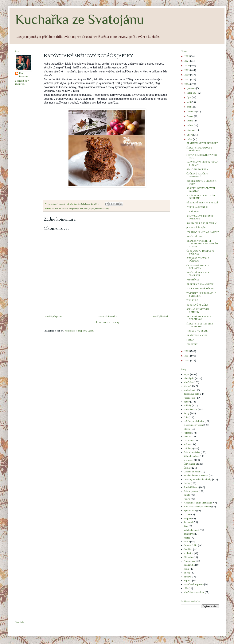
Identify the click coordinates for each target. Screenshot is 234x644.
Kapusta (188, 581)
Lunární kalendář (192, 472)
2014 (187, 356)
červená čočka (191, 546)
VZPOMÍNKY (193, 280)
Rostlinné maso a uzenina (196, 476)
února (190, 135)
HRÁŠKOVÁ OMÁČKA (197, 336)
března (191, 130)
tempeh (187, 519)
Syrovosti (188, 522)
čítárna (187, 429)
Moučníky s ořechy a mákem (197, 507)
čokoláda (188, 550)
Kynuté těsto (190, 511)
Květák (187, 538)
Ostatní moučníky (192, 452)
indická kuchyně (191, 530)
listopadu (192, 93)
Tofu (186, 418)
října (189, 98)
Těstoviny (188, 441)
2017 (187, 80)
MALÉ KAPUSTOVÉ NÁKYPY (201, 289)
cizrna (187, 515)
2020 (187, 66)
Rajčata (187, 433)
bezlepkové (189, 390)
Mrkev (187, 445)
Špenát (187, 468)
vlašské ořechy (102, 209)
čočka (186, 569)
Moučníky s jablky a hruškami (75, 209)
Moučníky (56, 209)
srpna (190, 107)
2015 (187, 351)
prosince (192, 88)
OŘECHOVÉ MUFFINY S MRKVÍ (202, 203)
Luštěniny (188, 449)
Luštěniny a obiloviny (194, 421)
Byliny (187, 402)
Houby (187, 483)
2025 (187, 56)
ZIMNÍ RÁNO (193, 212)
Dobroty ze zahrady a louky (198, 480)
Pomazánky (189, 561)
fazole (187, 542)
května (190, 121)
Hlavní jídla (189, 379)
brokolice (188, 553)
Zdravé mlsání (190, 410)
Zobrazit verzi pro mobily (107, 323)
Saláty (187, 414)
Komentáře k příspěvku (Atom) (80, 331)
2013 (187, 361)
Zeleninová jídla (191, 394)
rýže (186, 589)
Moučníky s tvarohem (194, 592)
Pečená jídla (189, 398)
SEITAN (190, 340)
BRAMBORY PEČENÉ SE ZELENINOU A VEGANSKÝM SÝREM (202, 244)
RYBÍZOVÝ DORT (195, 237)
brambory (189, 460)
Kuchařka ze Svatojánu (80, 19)
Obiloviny (188, 557)
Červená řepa (190, 464)
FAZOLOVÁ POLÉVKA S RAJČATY (203, 232)
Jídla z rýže (189, 534)
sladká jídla (189, 565)
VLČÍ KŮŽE (192, 300)
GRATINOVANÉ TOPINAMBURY (202, 143)
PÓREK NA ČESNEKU (197, 207)
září (189, 102)
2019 (187, 70)
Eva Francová (24, 75)
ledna (190, 140)
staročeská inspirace (194, 585)
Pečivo (187, 499)
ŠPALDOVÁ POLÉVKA (197, 169)
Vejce (92, 209)
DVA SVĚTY (192, 344)
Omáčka (187, 437)
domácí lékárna (191, 487)
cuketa (187, 495)
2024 (187, 61)
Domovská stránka (107, 317)
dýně (186, 526)
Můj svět (188, 386)
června (191, 116)
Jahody (187, 573)
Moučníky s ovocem (193, 425)
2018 (187, 75)
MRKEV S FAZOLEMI (197, 331)
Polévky (187, 406)
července (192, 112)
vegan (187, 375)
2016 (187, 84)
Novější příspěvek (53, 317)
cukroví (187, 577)
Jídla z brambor (191, 456)
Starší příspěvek (161, 317)
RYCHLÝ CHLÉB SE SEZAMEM (201, 223)
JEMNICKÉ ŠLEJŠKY (197, 228)
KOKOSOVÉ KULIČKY (197, 305)
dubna (190, 126)
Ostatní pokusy (191, 491)
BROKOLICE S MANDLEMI (200, 284)
